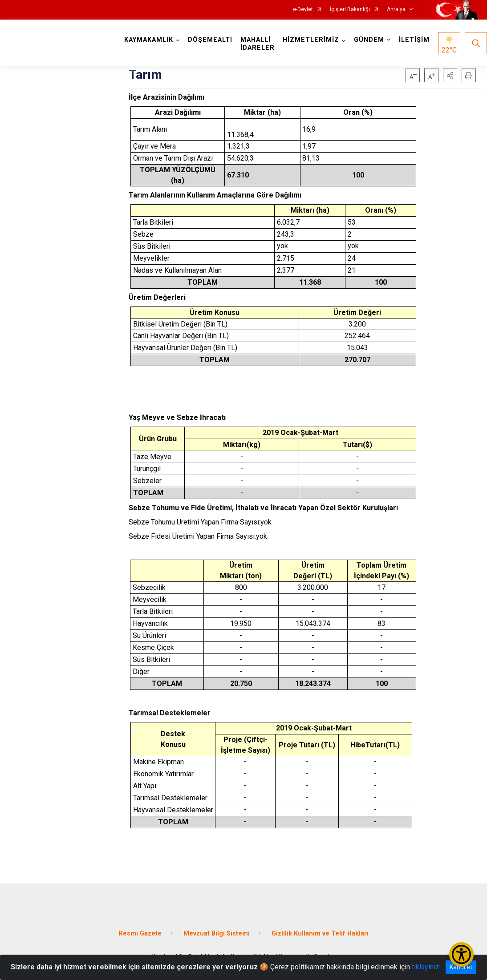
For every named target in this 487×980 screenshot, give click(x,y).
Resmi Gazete (140, 934)
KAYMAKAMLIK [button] (149, 40)
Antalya (396, 10)
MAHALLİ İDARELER (258, 44)
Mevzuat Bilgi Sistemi (217, 934)
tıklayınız (426, 967)
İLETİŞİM (414, 40)
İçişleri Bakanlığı (350, 10)
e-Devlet (303, 10)
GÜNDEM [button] (369, 40)
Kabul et (461, 967)
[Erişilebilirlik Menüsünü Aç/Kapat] (461, 954)
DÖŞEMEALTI (210, 40)
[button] (450, 75)
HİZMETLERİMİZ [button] (311, 40)
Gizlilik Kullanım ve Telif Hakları (320, 934)
